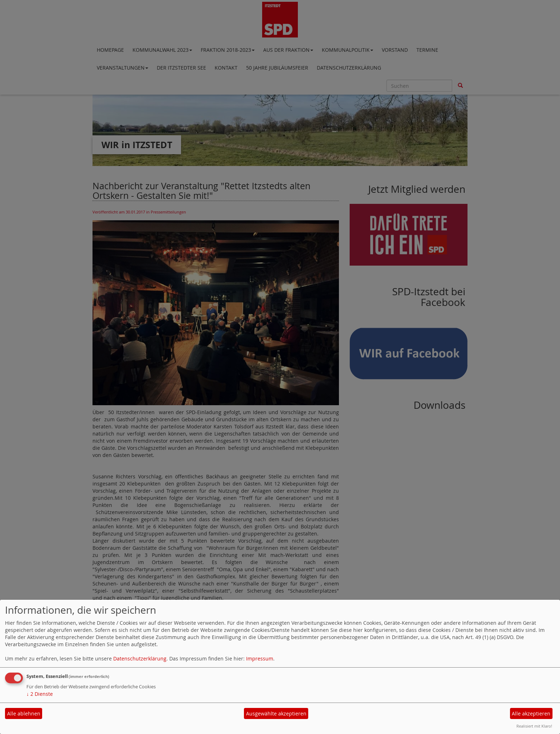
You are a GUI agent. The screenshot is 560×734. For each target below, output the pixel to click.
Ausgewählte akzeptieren (276, 713)
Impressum (260, 658)
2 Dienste (40, 694)
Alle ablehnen (24, 713)
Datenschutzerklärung (140, 658)
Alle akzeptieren (531, 713)
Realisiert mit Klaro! (534, 726)
